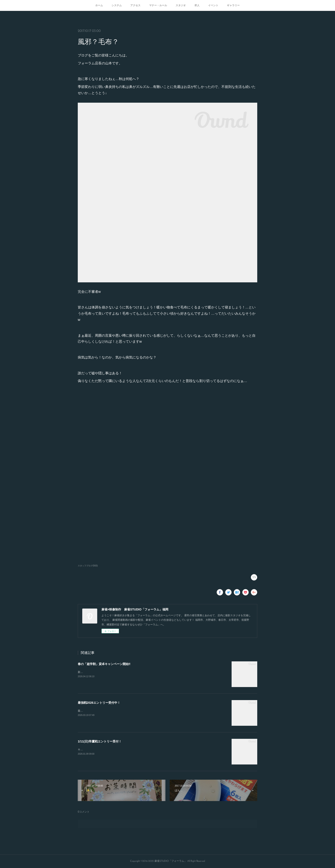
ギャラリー (233, 5)
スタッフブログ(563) (88, 566)
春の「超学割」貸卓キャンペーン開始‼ (104, 664)
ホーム (99, 5)
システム (117, 5)
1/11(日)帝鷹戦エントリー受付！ (100, 741)
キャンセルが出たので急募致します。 (100, 750)
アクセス (135, 5)
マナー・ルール (158, 5)
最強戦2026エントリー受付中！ (99, 703)
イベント (213, 5)
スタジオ (181, 5)
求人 (197, 5)
